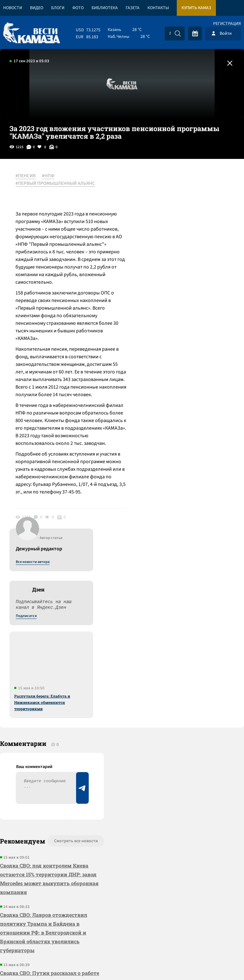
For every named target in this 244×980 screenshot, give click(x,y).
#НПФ (48, 176)
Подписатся (168, 237)
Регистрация (227, 24)
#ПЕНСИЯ (26, 176)
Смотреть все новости (74, 649)
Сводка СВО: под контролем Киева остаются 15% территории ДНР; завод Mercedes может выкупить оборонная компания (49, 687)
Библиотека (105, 8)
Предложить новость (182, 670)
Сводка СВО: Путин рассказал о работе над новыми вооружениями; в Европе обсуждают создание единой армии (50, 790)
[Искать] (178, 33)
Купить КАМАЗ (196, 8)
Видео (37, 8)
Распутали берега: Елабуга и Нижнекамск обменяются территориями (184, 323)
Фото (78, 8)
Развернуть (122, 938)
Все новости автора (174, 183)
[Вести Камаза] (32, 33)
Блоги (58, 8)
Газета (133, 8)
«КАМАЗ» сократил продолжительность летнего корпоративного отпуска (38, 830)
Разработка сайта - (220, 962)
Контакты (158, 8)
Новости (13, 8)
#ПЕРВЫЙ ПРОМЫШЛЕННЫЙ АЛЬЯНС (56, 184)
